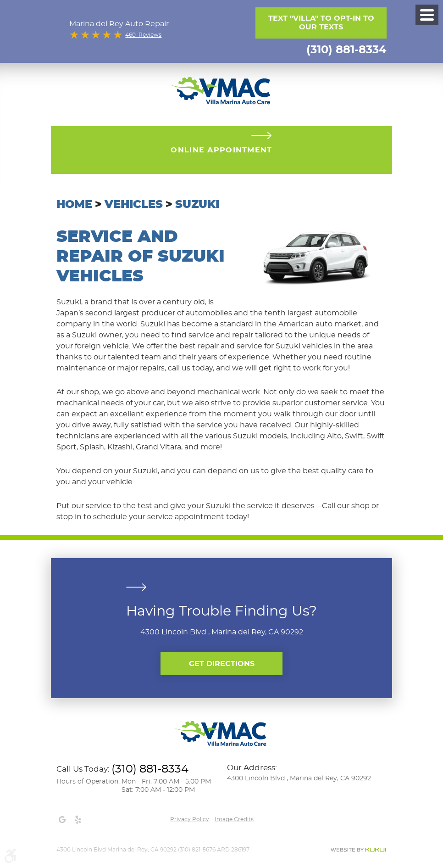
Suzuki (197, 205)
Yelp (78, 820)
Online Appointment (221, 150)
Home (74, 205)
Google (62, 820)
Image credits (234, 819)
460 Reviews (143, 35)
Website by (358, 850)
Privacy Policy (190, 819)
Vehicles (134, 205)
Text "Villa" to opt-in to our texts (321, 23)
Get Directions (222, 664)
